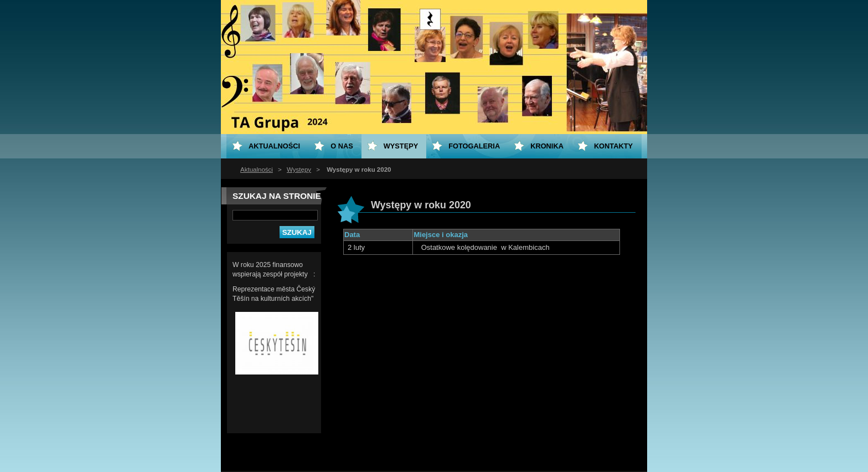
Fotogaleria (474, 146)
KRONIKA (547, 146)
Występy (299, 170)
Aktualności (257, 170)
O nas (342, 146)
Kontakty (613, 146)
